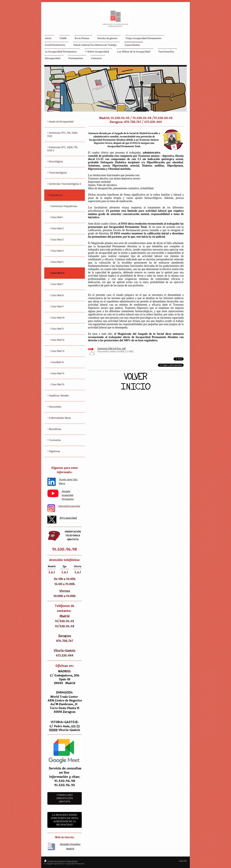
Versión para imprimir (55, 861)
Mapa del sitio (72, 861)
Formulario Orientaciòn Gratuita (65, 798)
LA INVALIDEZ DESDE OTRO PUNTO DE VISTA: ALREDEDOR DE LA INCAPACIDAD (65, 820)
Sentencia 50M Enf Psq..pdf (111, 349)
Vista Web (183, 861)
